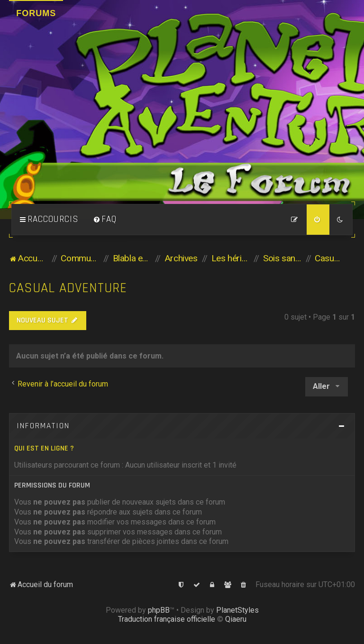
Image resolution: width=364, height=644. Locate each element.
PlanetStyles (237, 610)
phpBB (159, 610)
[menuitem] (105, 220)
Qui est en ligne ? (44, 448)
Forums (36, 13)
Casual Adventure (68, 288)
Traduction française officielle (167, 619)
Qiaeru (236, 619)
